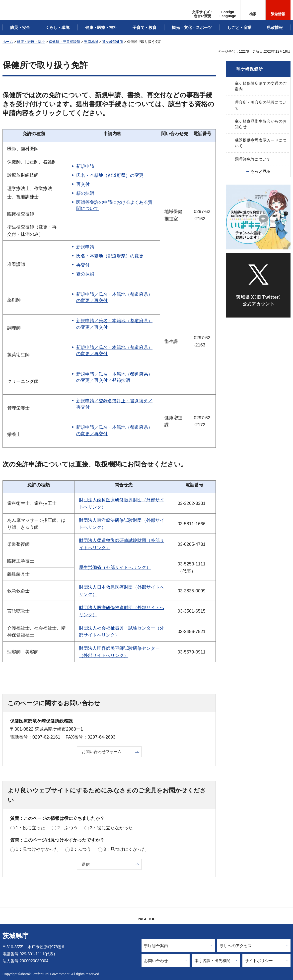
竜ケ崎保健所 (113, 42)
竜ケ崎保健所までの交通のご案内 (261, 86)
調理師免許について (253, 159)
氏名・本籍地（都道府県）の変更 (110, 175)
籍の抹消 (85, 193)
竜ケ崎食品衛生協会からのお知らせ (261, 124)
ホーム (8, 42)
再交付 (83, 184)
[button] (228, 10)
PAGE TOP (146, 919)
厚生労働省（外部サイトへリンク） (115, 567)
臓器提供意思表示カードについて (261, 143)
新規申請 (85, 166)
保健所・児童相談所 (65, 42)
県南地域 (91, 42)
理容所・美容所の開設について (261, 105)
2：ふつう (68, 828)
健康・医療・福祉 (31, 42)
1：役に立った (30, 828)
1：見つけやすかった (37, 849)
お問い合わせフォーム (102, 752)
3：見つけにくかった (125, 849)
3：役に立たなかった (111, 828)
